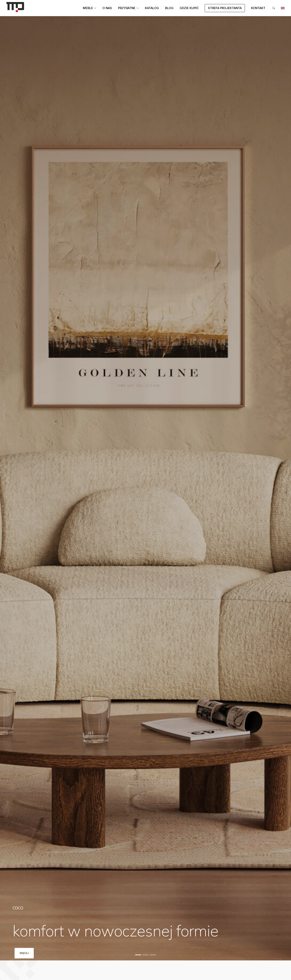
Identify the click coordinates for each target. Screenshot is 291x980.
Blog (169, 8)
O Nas (107, 8)
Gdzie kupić (189, 8)
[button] (7, 480)
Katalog (152, 8)
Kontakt (258, 8)
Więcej (24, 953)
